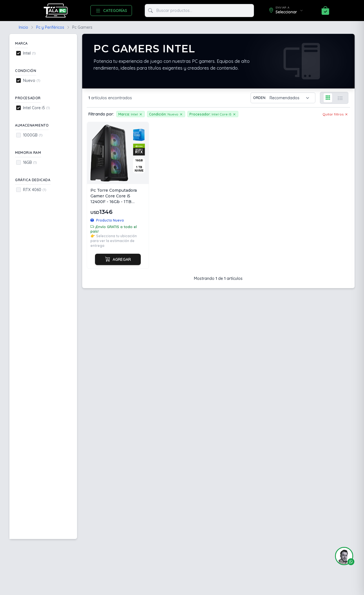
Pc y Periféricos (50, 27)
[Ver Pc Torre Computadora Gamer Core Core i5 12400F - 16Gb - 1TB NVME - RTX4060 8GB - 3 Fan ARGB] (118, 195)
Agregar (118, 259)
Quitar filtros (335, 114)
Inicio (23, 27)
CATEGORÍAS (111, 11)
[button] (342, 556)
